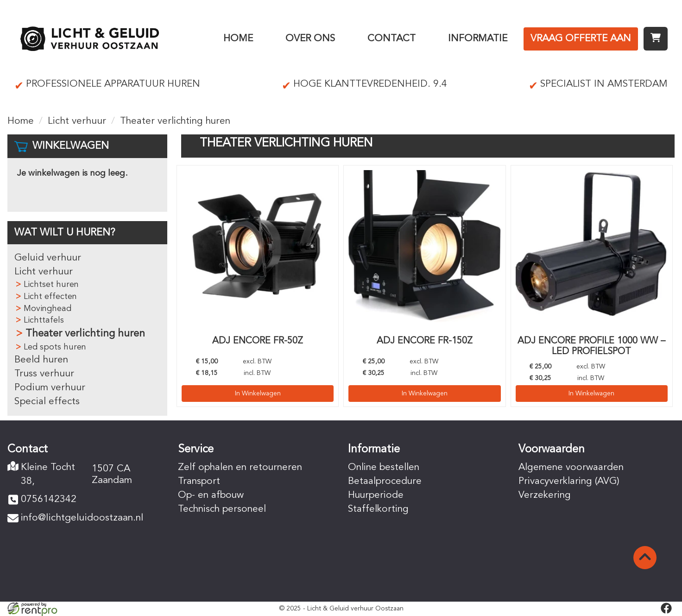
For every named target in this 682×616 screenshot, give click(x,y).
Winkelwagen (71, 146)
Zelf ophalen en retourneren (241, 467)
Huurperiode (377, 495)
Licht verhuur (77, 121)
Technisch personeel (223, 509)
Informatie (478, 39)
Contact (392, 39)
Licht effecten (50, 297)
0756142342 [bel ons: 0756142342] (49, 500)
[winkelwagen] (656, 39)
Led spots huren (55, 347)
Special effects (47, 402)
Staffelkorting (379, 509)
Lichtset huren (51, 285)
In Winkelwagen (258, 393)
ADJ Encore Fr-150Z (425, 341)
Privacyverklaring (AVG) (570, 481)
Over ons (310, 39)
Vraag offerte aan (581, 39)
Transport (199, 481)
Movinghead (47, 309)
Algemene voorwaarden (571, 467)
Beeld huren (41, 360)
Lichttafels (44, 320)
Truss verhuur (44, 374)
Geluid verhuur (48, 258)
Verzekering (545, 495)
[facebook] (666, 608)
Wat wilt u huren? (65, 233)
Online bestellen (384, 467)
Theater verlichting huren (85, 334)
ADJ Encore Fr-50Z (258, 341)
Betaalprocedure (385, 481)
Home (238, 39)
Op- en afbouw (212, 495)
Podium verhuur (50, 388)
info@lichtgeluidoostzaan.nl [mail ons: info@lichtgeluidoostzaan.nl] (82, 518)
